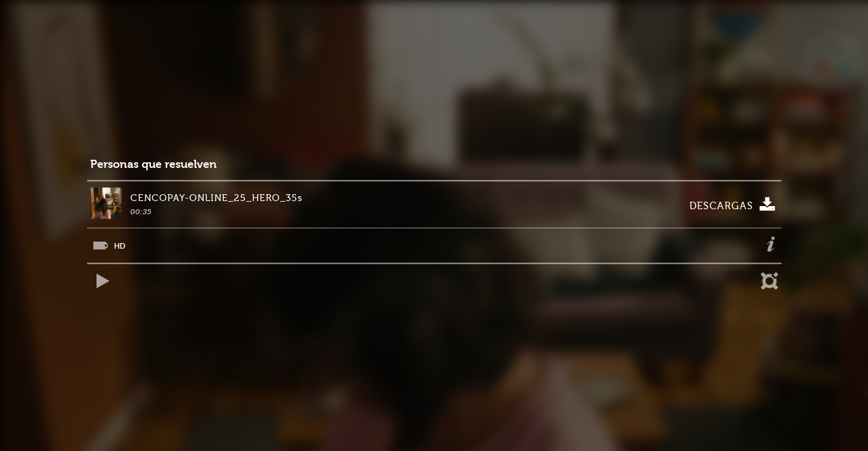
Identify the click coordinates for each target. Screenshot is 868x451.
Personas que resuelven (154, 164)
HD (120, 246)
